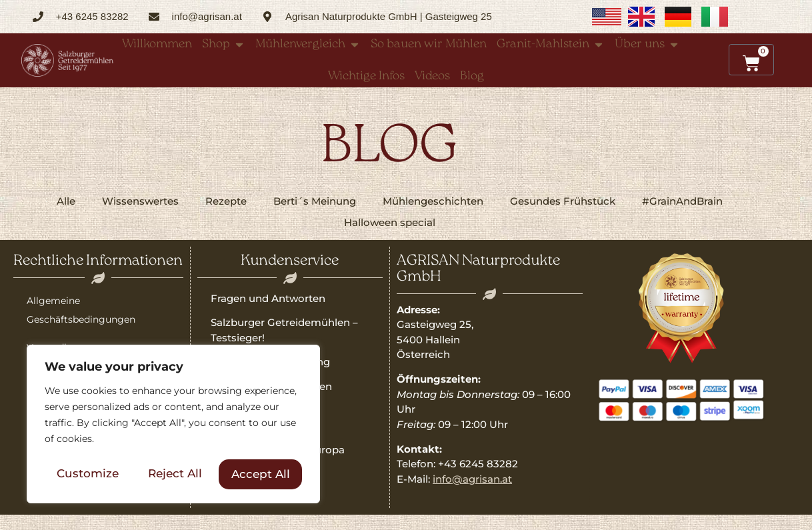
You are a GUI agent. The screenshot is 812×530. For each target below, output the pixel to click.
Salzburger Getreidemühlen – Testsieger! (284, 330)
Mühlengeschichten (433, 201)
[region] (173, 425)
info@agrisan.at (472, 479)
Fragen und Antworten (268, 298)
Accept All (261, 474)
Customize (88, 474)
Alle (66, 201)
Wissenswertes (140, 201)
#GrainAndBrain (682, 201)
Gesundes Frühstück (563, 201)
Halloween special (390, 222)
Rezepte (226, 201)
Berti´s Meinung (315, 201)
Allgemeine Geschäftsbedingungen (81, 310)
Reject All (175, 474)
